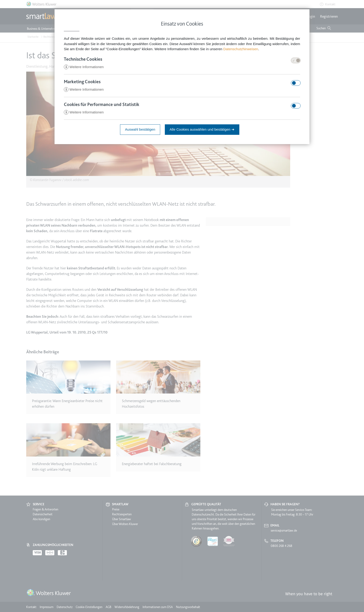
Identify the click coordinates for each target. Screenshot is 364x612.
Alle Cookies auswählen (202, 130)
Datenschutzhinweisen (241, 49)
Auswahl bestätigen (140, 130)
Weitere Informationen (84, 67)
